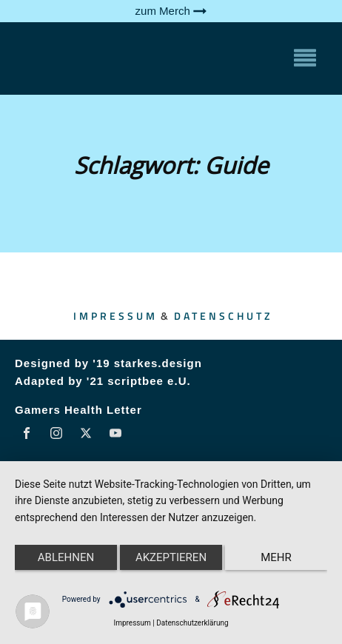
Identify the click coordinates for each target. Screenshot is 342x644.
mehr (276, 557)
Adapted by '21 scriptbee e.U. (103, 381)
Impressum (115, 316)
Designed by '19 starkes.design (108, 363)
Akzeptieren (171, 557)
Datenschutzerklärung (192, 623)
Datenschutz (223, 316)
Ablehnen (66, 557)
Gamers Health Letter (78, 410)
